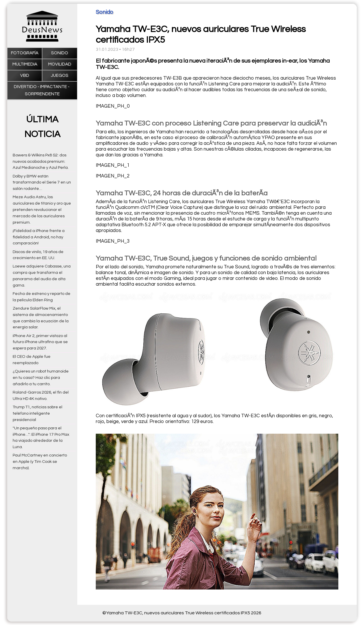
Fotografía (25, 53)
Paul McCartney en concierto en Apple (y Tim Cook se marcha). (40, 462)
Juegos (60, 75)
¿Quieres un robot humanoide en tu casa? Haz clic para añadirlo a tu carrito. (41, 378)
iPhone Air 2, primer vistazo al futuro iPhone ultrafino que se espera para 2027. (40, 342)
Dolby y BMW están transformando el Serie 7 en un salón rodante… (42, 183)
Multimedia (25, 64)
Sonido (60, 53)
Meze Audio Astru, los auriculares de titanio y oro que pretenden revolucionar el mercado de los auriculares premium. (42, 209)
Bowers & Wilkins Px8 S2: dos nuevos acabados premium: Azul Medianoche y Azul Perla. (41, 161)
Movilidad (60, 64)
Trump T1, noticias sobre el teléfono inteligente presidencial (37, 413)
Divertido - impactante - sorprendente (42, 90)
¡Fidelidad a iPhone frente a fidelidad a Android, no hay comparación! (39, 237)
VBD (25, 75)
